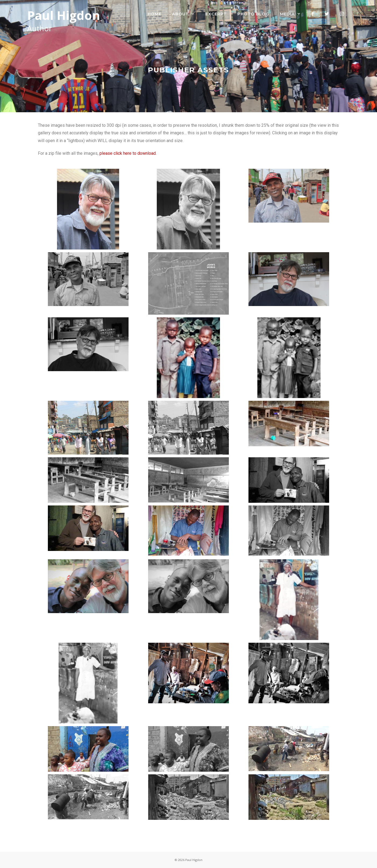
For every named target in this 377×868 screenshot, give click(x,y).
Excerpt (216, 14)
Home (154, 14)
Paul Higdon (64, 15)
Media (293, 14)
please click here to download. (127, 153)
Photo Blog (253, 14)
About (186, 14)
